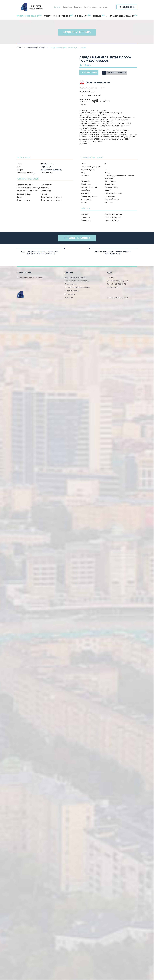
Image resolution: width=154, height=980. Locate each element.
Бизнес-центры (82, 16)
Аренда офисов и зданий (28, 16)
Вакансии (78, 7)
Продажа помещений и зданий (120, 16)
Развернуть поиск (77, 32)
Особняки (97, 16)
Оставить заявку (90, 7)
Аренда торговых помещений (57, 16)
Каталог (58, 7)
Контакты (103, 7)
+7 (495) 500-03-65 (127, 7)
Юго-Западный (47, 164)
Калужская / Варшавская (51, 170)
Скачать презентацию (98, 83)
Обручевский (46, 167)
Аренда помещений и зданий (37, 48)
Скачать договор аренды (117, 298)
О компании (67, 7)
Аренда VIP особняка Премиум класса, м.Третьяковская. (113, 253)
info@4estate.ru (113, 288)
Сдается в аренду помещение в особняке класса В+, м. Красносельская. (41, 253)
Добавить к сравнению (117, 73)
